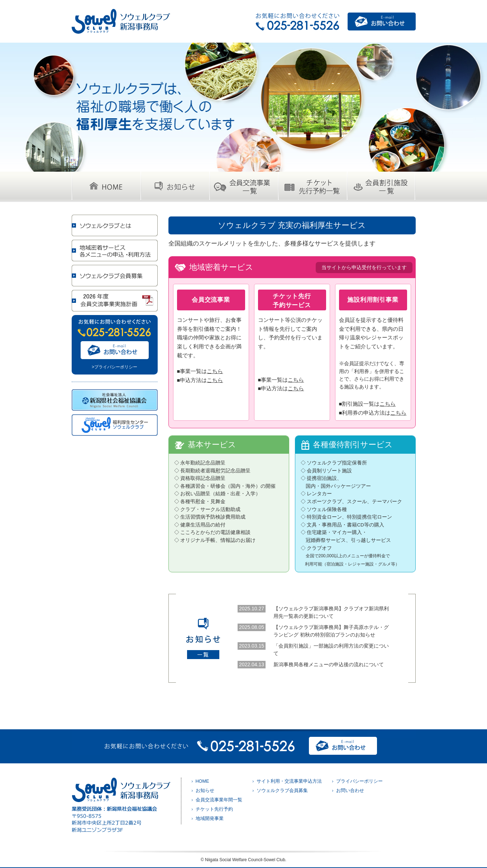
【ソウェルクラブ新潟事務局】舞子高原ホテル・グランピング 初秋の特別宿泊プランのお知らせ (331, 631)
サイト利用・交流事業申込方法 (289, 781)
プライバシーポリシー (359, 781)
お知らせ (205, 791)
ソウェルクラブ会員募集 (282, 791)
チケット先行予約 (214, 809)
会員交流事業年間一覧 (219, 800)
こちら (215, 371)
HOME (202, 781)
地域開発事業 (210, 819)
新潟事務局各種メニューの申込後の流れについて (329, 664)
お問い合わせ (350, 791)
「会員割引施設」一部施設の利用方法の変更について (331, 650)
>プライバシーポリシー (114, 367)
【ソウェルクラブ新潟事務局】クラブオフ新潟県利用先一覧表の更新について (331, 612)
